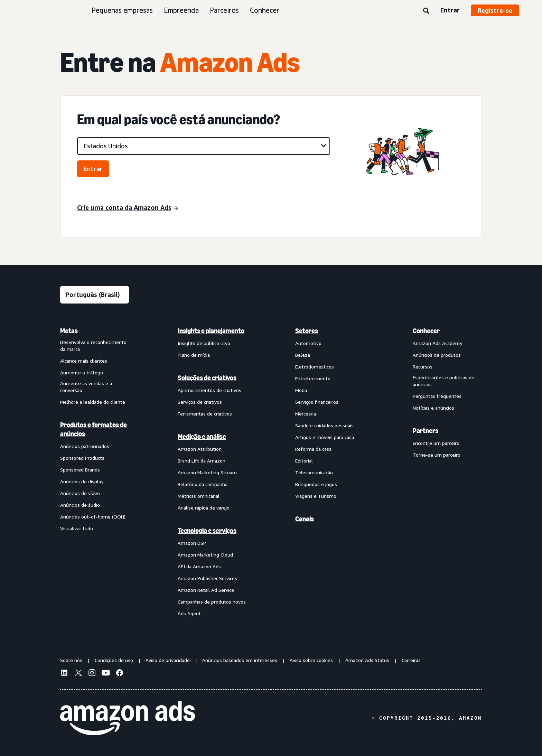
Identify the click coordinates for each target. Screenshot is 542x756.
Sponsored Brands (80, 470)
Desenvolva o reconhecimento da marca (93, 346)
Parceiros (224, 10)
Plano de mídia (194, 355)
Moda (301, 390)
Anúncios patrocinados (85, 446)
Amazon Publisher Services (207, 578)
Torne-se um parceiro (437, 455)
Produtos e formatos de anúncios (94, 429)
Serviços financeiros (317, 402)
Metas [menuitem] (69, 331)
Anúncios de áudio (80, 505)
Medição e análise (202, 437)
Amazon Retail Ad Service (206, 590)
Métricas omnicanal (199, 496)
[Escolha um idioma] (95, 295)
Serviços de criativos (200, 402)
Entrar (450, 10)
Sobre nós (71, 660)
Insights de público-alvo (204, 343)
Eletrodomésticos (315, 367)
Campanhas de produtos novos (212, 602)
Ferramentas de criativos (205, 414)
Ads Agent (189, 613)
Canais (305, 519)
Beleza (303, 355)
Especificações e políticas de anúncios (443, 381)
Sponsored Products (82, 458)
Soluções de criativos (207, 378)
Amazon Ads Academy (437, 343)
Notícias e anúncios (433, 408)
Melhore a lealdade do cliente (93, 402)
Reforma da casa (313, 449)
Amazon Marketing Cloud (205, 555)
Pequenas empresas (122, 10)
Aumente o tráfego (82, 372)
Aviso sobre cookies (311, 660)
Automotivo (308, 343)
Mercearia (306, 414)
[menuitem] (95, 472)
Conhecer (265, 10)
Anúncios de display (82, 481)
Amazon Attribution (200, 449)
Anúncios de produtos (437, 355)
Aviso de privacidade (168, 660)
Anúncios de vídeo (80, 493)
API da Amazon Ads (199, 566)
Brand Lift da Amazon (202, 461)
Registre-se (495, 10)
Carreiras (411, 660)
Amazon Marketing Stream (207, 472)
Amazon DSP (192, 543)
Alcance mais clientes (84, 361)
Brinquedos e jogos (316, 484)
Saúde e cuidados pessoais (324, 425)
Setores (307, 331)
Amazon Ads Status (367, 660)
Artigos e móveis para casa (325, 437)
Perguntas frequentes (437, 396)
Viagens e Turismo (316, 496)
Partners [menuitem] (426, 431)
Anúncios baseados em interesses (240, 660)
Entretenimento (313, 378)
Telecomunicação (314, 472)
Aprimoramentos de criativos (209, 390)
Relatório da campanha (203, 484)
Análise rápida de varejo (204, 508)
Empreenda (181, 10)
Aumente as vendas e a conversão (86, 387)
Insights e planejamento (211, 331)
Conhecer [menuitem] (426, 331)
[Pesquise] (426, 11)
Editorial (304, 461)
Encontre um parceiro (436, 443)
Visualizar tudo (77, 528)
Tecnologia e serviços (207, 531)
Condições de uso (114, 660)
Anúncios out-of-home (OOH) (93, 517)
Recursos (423, 367)
